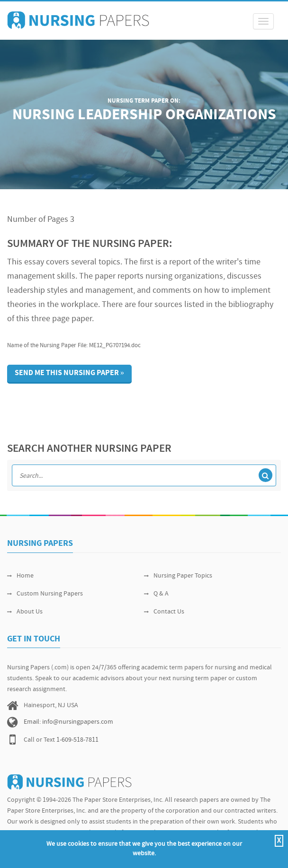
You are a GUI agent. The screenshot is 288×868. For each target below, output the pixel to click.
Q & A (156, 594)
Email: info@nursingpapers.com (68, 722)
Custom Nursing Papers (45, 594)
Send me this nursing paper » (69, 373)
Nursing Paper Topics (178, 576)
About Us (25, 612)
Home (20, 576)
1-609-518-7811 (77, 740)
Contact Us (164, 612)
